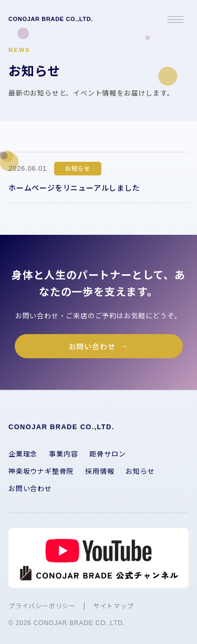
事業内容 (63, 454)
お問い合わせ (92, 346)
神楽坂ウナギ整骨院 (41, 471)
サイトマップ (114, 605)
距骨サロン (107, 454)
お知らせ (140, 471)
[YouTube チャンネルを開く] (98, 558)
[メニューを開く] (175, 19)
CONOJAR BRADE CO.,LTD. (51, 19)
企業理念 (23, 454)
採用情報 (100, 471)
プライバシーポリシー (42, 605)
